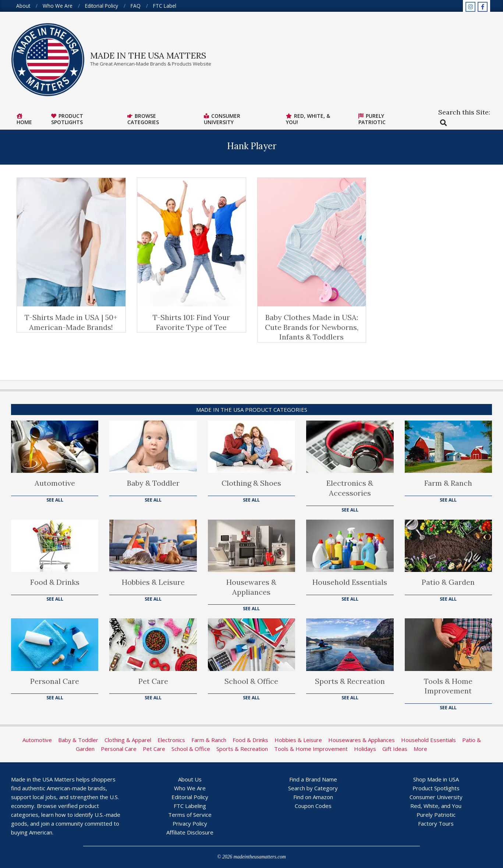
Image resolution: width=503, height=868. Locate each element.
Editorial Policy (190, 797)
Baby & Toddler (153, 483)
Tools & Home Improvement (448, 686)
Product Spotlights (436, 788)
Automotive (55, 483)
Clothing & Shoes (251, 483)
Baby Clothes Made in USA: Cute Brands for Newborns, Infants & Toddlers (312, 327)
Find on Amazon (313, 797)
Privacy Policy (190, 823)
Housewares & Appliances (251, 587)
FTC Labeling (190, 806)
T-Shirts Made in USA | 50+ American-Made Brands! (71, 322)
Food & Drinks (55, 582)
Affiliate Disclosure (190, 832)
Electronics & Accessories (350, 488)
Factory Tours (436, 823)
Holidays (365, 749)
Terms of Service (190, 815)
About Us (190, 779)
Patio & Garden (448, 582)
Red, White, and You (436, 806)
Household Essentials (350, 582)
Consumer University (436, 797)
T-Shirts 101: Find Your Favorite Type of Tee (191, 322)
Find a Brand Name (313, 779)
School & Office (251, 681)
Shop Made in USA (436, 779)
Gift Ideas (395, 749)
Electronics (171, 740)
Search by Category (313, 788)
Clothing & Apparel (128, 740)
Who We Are (190, 788)
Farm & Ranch (448, 483)
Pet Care (153, 681)
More (420, 749)
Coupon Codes (313, 806)
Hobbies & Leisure (153, 582)
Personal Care (55, 681)
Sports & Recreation (350, 681)
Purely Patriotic (436, 815)
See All (55, 500)
